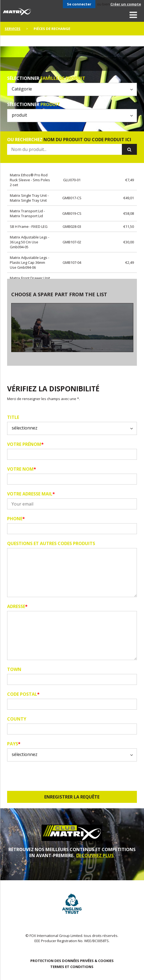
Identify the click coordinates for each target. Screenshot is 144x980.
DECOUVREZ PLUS (95, 855)
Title (13, 417)
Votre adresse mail (31, 494)
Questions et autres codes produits (51, 543)
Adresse (17, 606)
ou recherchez (69, 140)
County (17, 719)
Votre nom (22, 469)
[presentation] (49, 776)
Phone (16, 519)
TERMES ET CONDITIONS (72, 967)
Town (14, 669)
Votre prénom (25, 444)
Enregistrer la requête (72, 797)
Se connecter (79, 4)
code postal (23, 694)
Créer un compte (126, 4)
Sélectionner (46, 78)
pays (14, 744)
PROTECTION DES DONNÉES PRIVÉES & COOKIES (72, 961)
